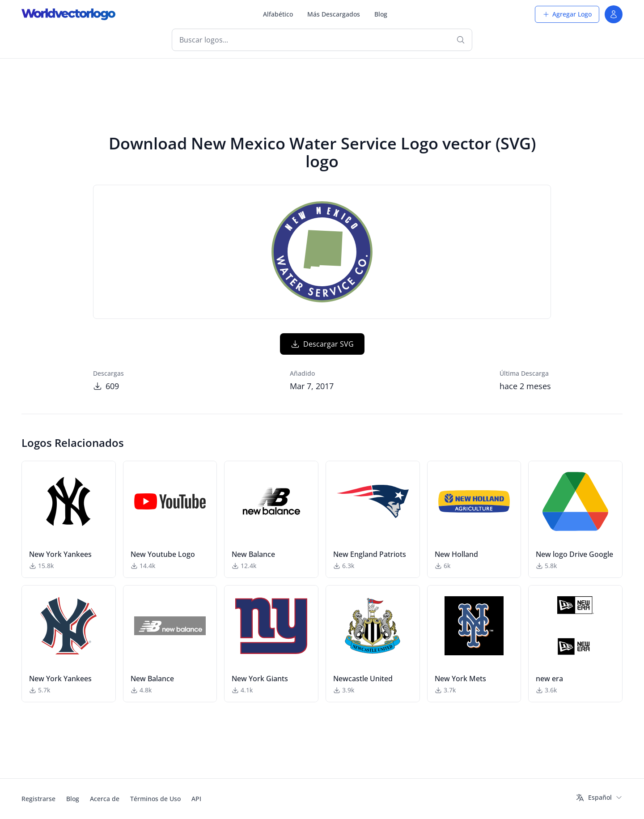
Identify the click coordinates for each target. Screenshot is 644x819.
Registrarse (38, 799)
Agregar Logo (567, 14)
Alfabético (278, 14)
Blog (381, 14)
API (196, 799)
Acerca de (105, 799)
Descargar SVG (322, 344)
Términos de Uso (155, 799)
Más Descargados (334, 14)
